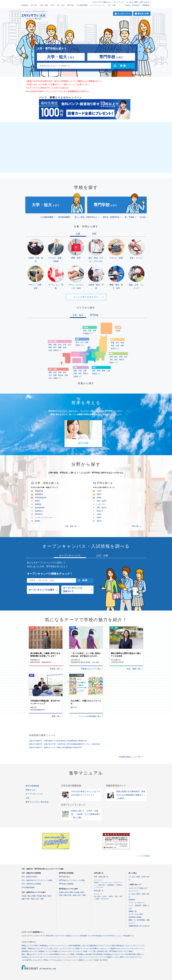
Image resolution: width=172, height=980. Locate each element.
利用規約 (132, 900)
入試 (27, 798)
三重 (108, 371)
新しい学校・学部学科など (86, 217)
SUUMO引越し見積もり (135, 954)
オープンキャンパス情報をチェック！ (50, 574)
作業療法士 (119, 885)
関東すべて (114, 363)
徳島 (50, 347)
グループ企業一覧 (95, 960)
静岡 (99, 371)
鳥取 (50, 345)
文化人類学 (97, 896)
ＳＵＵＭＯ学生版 (94, 936)
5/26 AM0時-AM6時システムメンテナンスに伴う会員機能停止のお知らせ (57, 91)
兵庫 (75, 374)
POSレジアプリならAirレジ (54, 960)
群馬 (121, 357)
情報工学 (100, 511)
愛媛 (60, 347)
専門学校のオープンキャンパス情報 (72, 880)
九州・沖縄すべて (55, 378)
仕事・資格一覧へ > (72, 526)
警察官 (37, 501)
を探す (61, 57)
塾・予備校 (130, 217)
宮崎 (55, 375)
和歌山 (86, 374)
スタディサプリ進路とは (101, 2)
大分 (50, 375)
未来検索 (25, 5)
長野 (94, 331)
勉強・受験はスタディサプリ (32, 954)
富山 (77, 342)
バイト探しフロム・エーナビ (56, 949)
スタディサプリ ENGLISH (44, 936)
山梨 (90, 331)
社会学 (105, 896)
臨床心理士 (102, 885)
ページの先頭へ (145, 856)
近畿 (23, 899)
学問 (52, 5)
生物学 (99, 514)
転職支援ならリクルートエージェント (54, 946)
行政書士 (96, 883)
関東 (34, 896)
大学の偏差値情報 (28, 887)
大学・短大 (60, 5)
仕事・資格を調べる (101, 877)
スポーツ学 (101, 504)
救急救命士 (39, 511)
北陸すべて (80, 345)
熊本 (65, 372)
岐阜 (94, 371)
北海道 (118, 331)
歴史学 (99, 521)
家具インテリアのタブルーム (130, 957)
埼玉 (126, 357)
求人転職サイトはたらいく (100, 949)
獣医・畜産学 (102, 508)
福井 (87, 342)
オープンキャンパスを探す (42, 590)
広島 (65, 345)
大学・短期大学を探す (30, 877)
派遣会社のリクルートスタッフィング (130, 946)
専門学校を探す (64, 877)
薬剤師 (37, 521)
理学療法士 (39, 514)
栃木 (116, 357)
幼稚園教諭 (111, 885)
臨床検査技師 (40, 508)
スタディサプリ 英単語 (63, 936)
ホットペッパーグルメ (49, 957)
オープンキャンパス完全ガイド (73, 590)
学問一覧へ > (136, 526)
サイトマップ (118, 2)
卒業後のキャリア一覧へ (91, 669)
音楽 (116, 896)
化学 (121, 896)
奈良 (80, 374)
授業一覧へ (56, 716)
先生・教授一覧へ (134, 669)
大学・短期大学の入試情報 (31, 884)
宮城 (122, 343)
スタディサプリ (27, 936)
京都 (80, 371)
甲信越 (39, 896)
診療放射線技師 (41, 498)
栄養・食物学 (102, 501)
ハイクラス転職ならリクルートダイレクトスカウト (64, 951)
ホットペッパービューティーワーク (93, 957)
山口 (69, 345)
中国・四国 (30, 899)
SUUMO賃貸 (98, 954)
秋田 (113, 346)
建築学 (99, 498)
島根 (55, 345)
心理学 (99, 491)
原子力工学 (105, 899)
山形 (117, 346)
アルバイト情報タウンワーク (78, 949)
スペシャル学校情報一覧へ (90, 716)
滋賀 (75, 371)
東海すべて (96, 374)
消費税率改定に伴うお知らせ (139, 926)
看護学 (99, 494)
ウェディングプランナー (44, 518)
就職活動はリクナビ (97, 946)
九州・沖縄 (40, 899)
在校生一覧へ (55, 669)
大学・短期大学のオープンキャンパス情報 (37, 880)
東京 (116, 360)
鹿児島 (61, 375)
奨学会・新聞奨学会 (111, 217)
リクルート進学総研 (79, 936)
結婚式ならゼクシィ (61, 954)
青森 (113, 343)
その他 (142, 217)
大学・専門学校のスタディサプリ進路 (118, 951)
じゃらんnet (48, 954)
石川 (82, 342)
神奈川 (122, 360)
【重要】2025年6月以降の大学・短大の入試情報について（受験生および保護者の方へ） (64, 81)
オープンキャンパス (98, 5)
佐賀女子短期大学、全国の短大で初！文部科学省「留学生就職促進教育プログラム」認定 (64, 744)
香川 (55, 347)
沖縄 (66, 375)
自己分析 (34, 5)
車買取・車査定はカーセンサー (33, 949)
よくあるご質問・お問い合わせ (138, 2)
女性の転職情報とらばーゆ (78, 946)
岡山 (60, 345)
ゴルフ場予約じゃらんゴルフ (32, 960)
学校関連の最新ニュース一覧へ (130, 757)
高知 (65, 347)
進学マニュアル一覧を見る (37, 802)
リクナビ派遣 (110, 946)
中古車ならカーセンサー (30, 957)
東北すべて (115, 349)
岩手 (117, 343)
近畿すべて (78, 376)
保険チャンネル (113, 957)
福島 (122, 346)
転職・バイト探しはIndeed (94, 951)
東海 (44, 896)
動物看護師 (39, 494)
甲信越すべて (88, 333)
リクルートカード (71, 960)
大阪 (85, 371)
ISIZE (105, 960)
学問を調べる (99, 891)
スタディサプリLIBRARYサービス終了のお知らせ (47, 88)
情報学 (99, 518)
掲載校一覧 (133, 911)
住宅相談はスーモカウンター (114, 954)
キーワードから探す (136, 914)
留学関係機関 (64, 217)
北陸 (49, 896)
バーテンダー (99, 887)
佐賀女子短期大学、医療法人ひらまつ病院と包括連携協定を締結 (55, 747)
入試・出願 (112, 5)
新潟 (85, 331)
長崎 (60, 372)
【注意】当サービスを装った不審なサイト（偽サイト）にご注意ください (57, 84)
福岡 (50, 372)
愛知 (104, 371)
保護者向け (146, 5)
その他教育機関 (82, 5)
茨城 (111, 357)
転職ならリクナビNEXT (30, 946)
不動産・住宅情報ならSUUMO (81, 954)
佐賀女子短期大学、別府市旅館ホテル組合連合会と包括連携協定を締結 (58, 741)
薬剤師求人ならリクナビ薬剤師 (33, 951)
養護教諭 (38, 504)
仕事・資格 (44, 5)
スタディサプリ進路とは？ (138, 888)
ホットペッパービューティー (69, 957)
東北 (29, 896)
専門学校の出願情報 (66, 884)
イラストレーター (107, 883)
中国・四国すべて (55, 350)
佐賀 (55, 372)
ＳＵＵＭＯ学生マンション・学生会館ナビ (117, 936)
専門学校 (70, 5)
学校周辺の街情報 (135, 917)
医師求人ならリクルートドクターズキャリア (127, 949)
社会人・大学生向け (133, 5)
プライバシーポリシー (137, 903)
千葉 (111, 360)
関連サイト (83, 960)
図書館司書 (39, 491)
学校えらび (30, 790)
